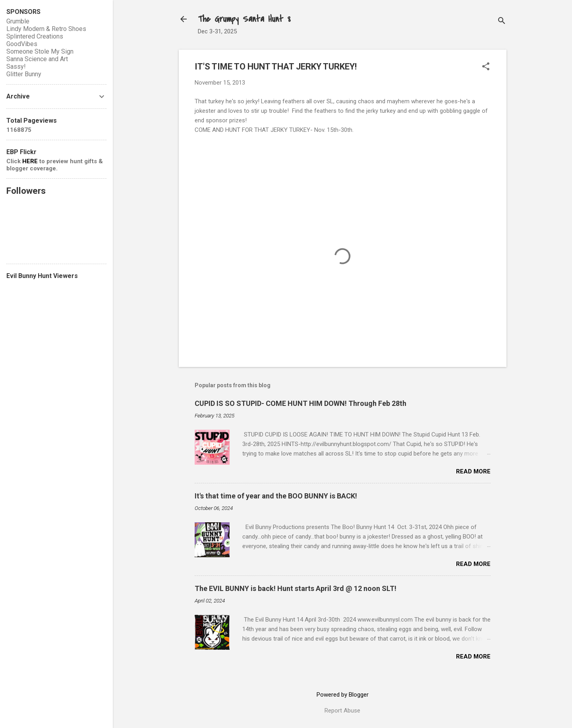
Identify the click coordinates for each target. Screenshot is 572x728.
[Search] (502, 22)
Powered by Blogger (343, 695)
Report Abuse (342, 711)
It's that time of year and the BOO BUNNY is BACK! (276, 496)
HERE (30, 161)
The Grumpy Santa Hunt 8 (244, 19)
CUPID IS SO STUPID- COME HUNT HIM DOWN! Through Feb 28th (300, 403)
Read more (473, 471)
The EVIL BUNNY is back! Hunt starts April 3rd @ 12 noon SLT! (296, 588)
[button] (486, 67)
